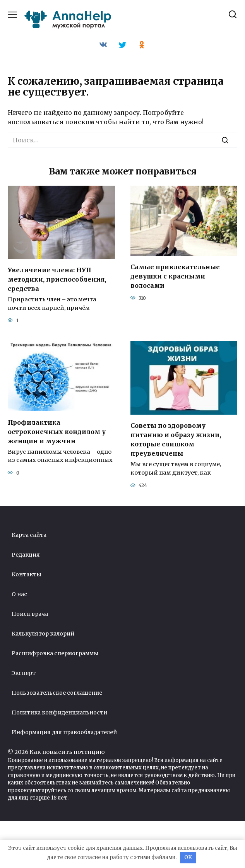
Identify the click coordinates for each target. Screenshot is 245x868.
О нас (19, 594)
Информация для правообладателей (64, 732)
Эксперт (24, 673)
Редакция (26, 555)
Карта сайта (29, 535)
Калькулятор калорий (43, 634)
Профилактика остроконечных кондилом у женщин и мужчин (57, 431)
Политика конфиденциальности (59, 713)
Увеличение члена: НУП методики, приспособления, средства (57, 279)
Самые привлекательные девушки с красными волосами (175, 276)
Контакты (27, 574)
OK (188, 857)
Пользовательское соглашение (57, 693)
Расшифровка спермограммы (55, 653)
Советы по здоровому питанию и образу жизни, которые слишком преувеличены (176, 439)
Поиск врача (30, 614)
